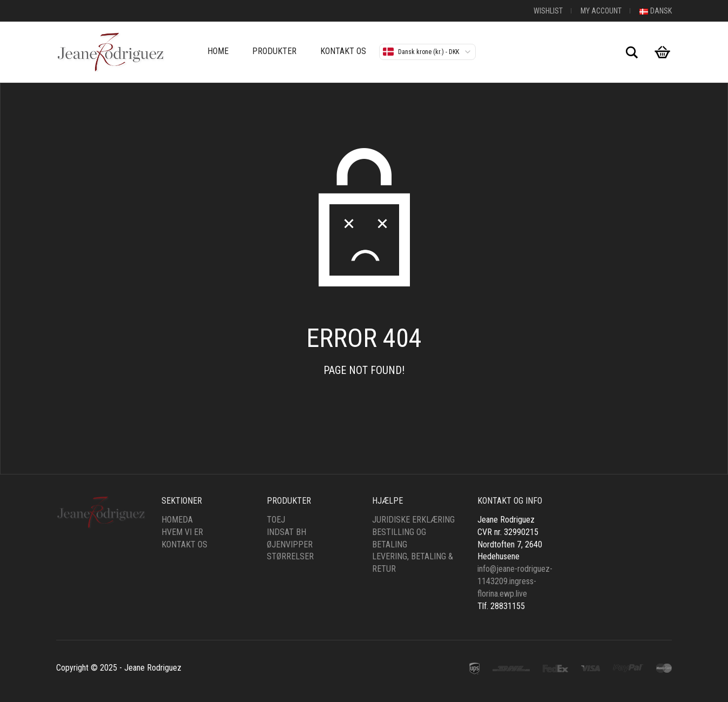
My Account (601, 11)
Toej (276, 520)
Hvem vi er (182, 532)
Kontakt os (343, 51)
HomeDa (177, 520)
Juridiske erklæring (413, 520)
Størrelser (290, 556)
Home (218, 51)
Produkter (274, 51)
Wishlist (548, 11)
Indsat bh (287, 532)
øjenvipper (290, 544)
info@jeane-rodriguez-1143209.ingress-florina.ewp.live (515, 581)
